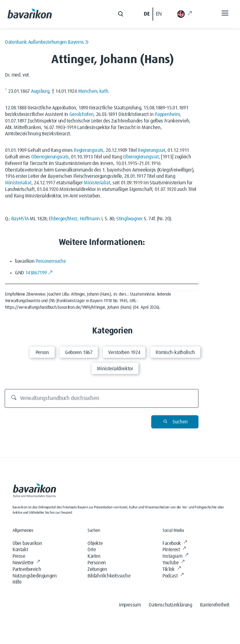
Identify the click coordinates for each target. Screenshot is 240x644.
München (88, 91)
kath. (104, 91)
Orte (92, 550)
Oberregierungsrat (141, 157)
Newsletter (26, 563)
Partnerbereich (27, 569)
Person (42, 352)
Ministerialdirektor (115, 369)
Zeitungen (97, 569)
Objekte (95, 543)
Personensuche (51, 261)
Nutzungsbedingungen (35, 576)
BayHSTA (20, 219)
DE (147, 14)
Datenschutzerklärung (170, 605)
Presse (19, 556)
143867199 (39, 273)
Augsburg (40, 91)
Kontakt (20, 550)
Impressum (130, 605)
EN (159, 14)
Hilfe (17, 582)
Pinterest (174, 550)
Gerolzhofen (81, 114)
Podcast (173, 576)
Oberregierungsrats (50, 157)
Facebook (175, 543)
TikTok (172, 569)
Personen (97, 563)
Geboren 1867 (79, 352)
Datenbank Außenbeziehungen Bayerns (47, 42)
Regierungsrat (152, 150)
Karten (94, 556)
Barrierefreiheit (215, 605)
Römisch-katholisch (175, 352)
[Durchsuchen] (102, 398)
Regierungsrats (89, 150)
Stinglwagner (129, 219)
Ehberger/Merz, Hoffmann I (75, 219)
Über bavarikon (27, 543)
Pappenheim (167, 114)
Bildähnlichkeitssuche (109, 576)
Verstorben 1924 (124, 352)
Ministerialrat (18, 183)
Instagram (175, 556)
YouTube (174, 563)
